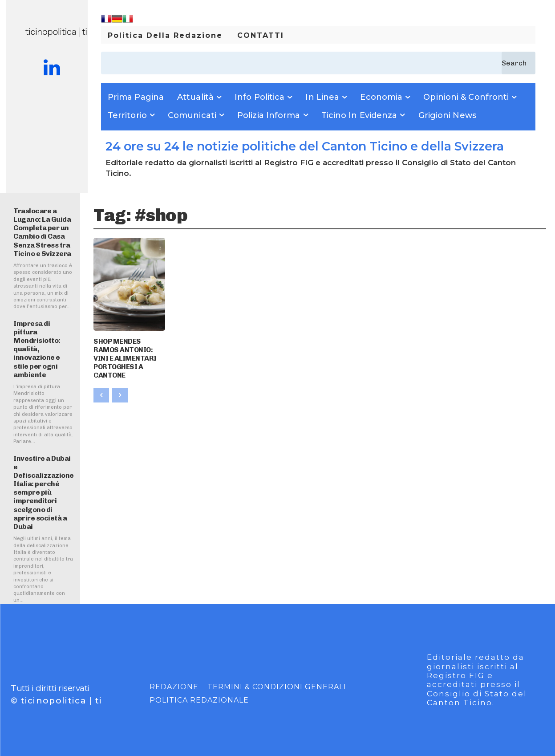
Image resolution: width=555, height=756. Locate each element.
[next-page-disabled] (120, 391)
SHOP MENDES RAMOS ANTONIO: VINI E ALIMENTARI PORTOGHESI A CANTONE (127, 356)
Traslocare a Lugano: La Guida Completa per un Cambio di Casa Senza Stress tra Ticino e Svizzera (42, 232)
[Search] (519, 63)
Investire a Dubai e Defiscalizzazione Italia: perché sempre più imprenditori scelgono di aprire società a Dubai (44, 493)
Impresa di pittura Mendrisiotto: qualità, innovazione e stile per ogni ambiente (37, 349)
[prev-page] (101, 391)
